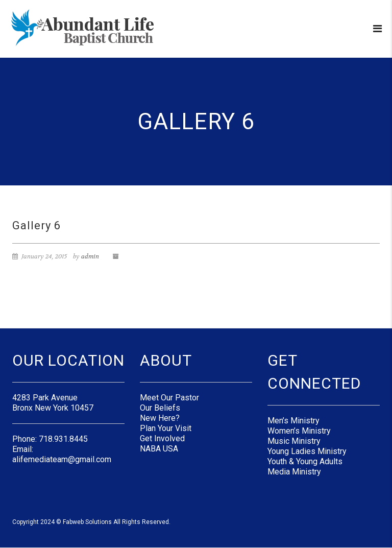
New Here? (160, 418)
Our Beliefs (160, 408)
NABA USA (159, 449)
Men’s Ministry (293, 421)
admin (90, 256)
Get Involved (162, 438)
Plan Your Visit (166, 428)
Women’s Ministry (299, 431)
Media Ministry (294, 472)
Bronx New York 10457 (53, 408)
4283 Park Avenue (45, 398)
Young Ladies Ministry (307, 451)
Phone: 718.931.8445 (50, 439)
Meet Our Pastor (169, 398)
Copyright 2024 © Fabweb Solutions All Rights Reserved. (91, 522)
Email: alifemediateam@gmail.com (62, 454)
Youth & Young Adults (305, 461)
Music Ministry (294, 441)
